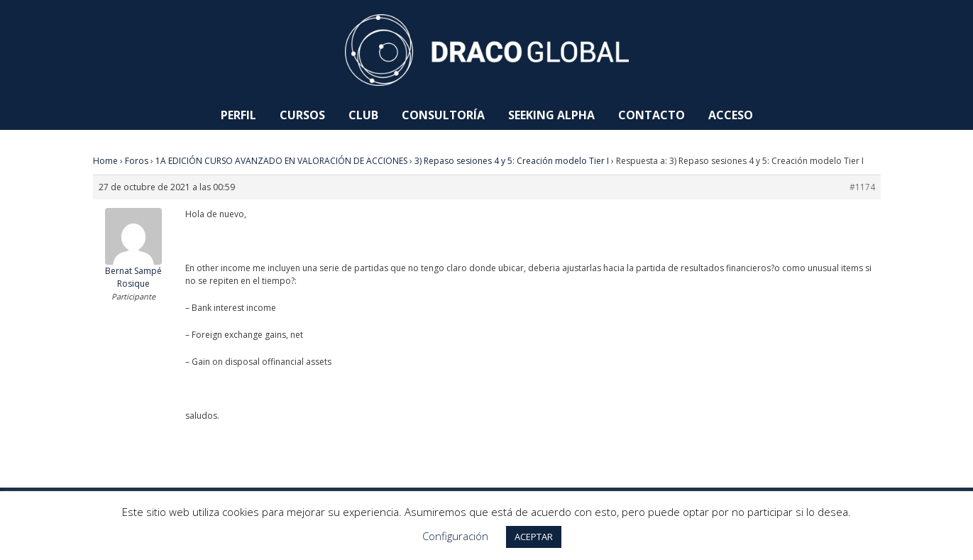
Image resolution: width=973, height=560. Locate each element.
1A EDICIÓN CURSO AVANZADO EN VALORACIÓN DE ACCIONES (281, 161)
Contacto (652, 115)
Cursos (302, 115)
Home (105, 161)
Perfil (238, 115)
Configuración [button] (455, 536)
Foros (137, 161)
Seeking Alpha (551, 115)
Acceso (731, 115)
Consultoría (443, 115)
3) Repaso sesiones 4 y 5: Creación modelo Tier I (512, 161)
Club (363, 115)
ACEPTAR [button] (534, 537)
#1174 (862, 187)
